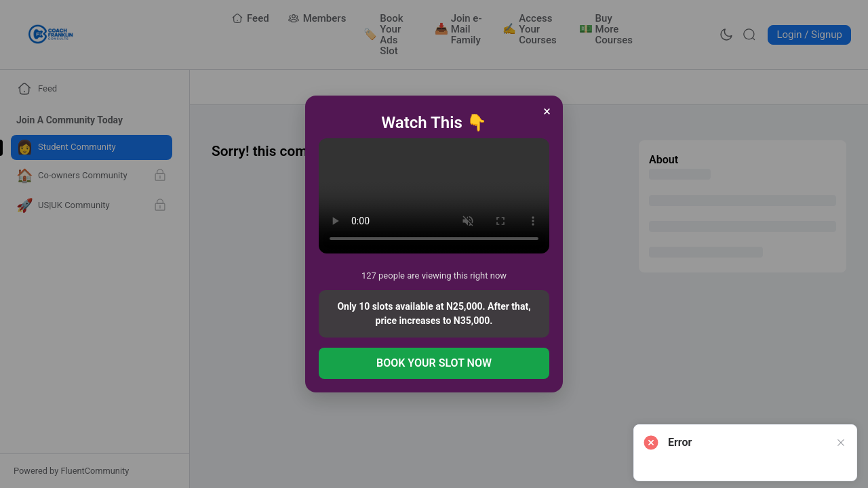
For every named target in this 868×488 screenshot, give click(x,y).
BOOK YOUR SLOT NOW (434, 363)
